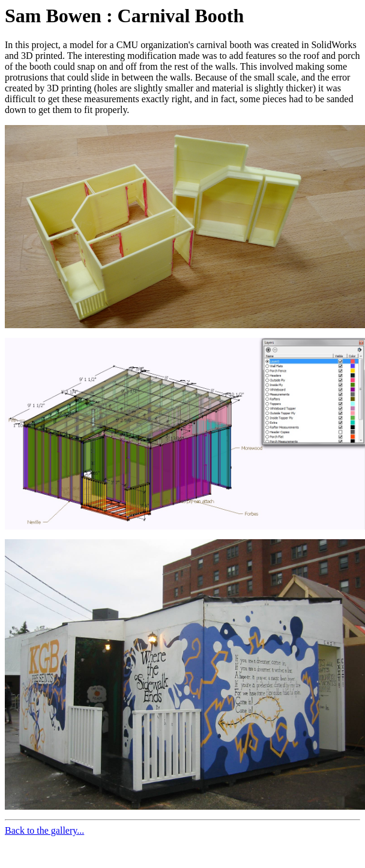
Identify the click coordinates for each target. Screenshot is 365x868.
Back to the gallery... (44, 830)
